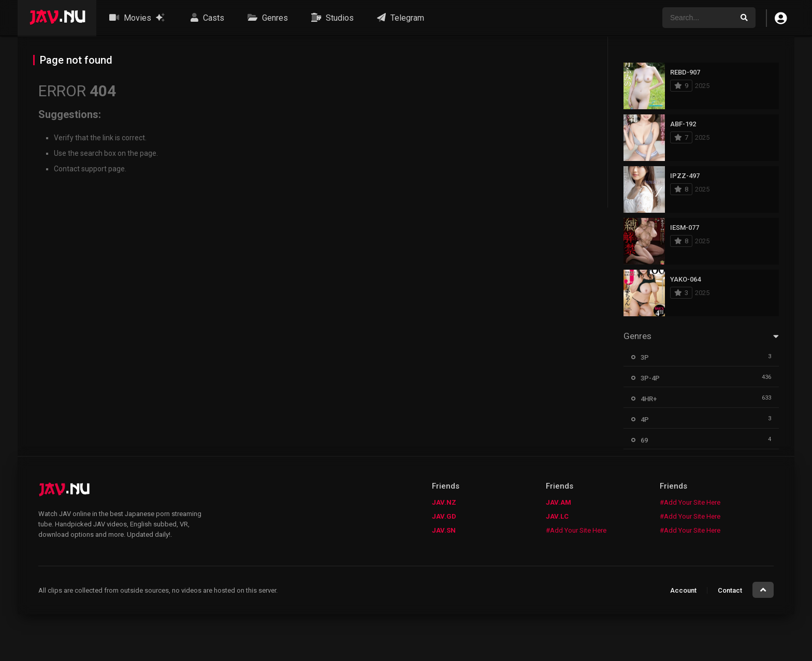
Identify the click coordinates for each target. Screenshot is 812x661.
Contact (730, 590)
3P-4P (650, 378)
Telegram (399, 18)
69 (644, 440)
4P (645, 420)
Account (683, 590)
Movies (137, 18)
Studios (331, 18)
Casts (206, 18)
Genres (266, 18)
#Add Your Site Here (576, 530)
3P (645, 357)
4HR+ (649, 399)
